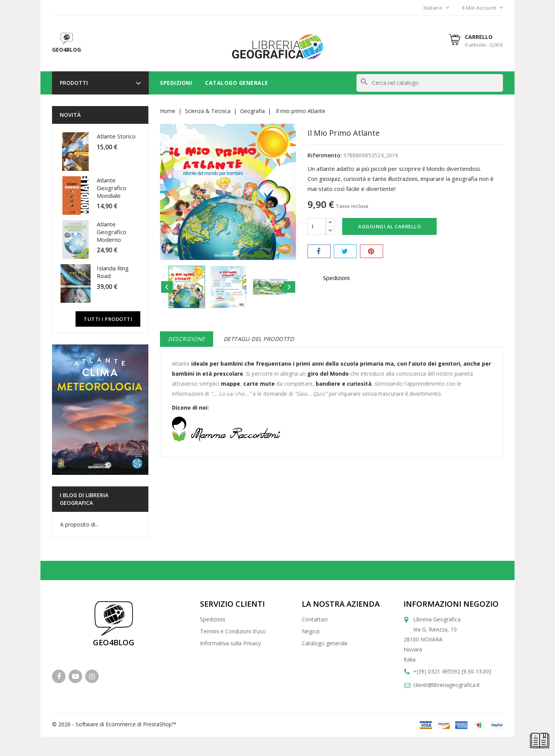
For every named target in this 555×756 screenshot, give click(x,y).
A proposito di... (79, 524)
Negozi (311, 631)
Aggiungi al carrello (389, 226)
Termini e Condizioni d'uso (233, 631)
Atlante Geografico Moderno (112, 232)
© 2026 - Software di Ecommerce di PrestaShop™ (114, 724)
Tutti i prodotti (108, 319)
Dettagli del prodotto (259, 339)
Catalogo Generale (237, 83)
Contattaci (315, 619)
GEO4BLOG (114, 642)
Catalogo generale (325, 643)
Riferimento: (325, 155)
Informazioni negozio (451, 604)
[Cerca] (430, 83)
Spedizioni (176, 83)
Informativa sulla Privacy (230, 643)
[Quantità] (317, 226)
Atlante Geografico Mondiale (112, 188)
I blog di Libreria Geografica (84, 499)
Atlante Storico (116, 136)
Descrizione (187, 339)
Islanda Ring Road (113, 272)
